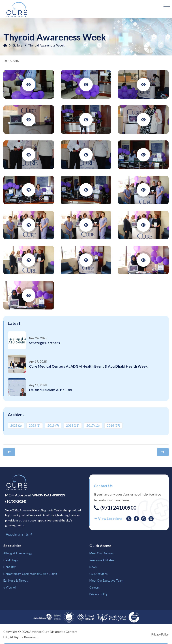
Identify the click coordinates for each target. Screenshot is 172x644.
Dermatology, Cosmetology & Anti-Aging (30, 574)
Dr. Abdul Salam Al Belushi (51, 390)
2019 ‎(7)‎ (53, 425)
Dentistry (10, 567)
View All (10, 587)
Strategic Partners (45, 343)
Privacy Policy (98, 594)
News (93, 567)
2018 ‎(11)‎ (73, 425)
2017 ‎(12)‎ (93, 425)
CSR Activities (98, 574)
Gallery (17, 45)
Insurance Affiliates (102, 560)
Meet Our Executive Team (106, 580)
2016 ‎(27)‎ (113, 425)
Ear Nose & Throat (15, 580)
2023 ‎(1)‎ (35, 425)
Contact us (103, 486)
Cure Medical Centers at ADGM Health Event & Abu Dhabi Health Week (88, 366)
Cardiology (11, 560)
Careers (95, 587)
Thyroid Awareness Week (46, 45)
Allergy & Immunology (18, 553)
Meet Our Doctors (101, 553)
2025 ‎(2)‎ (16, 425)
